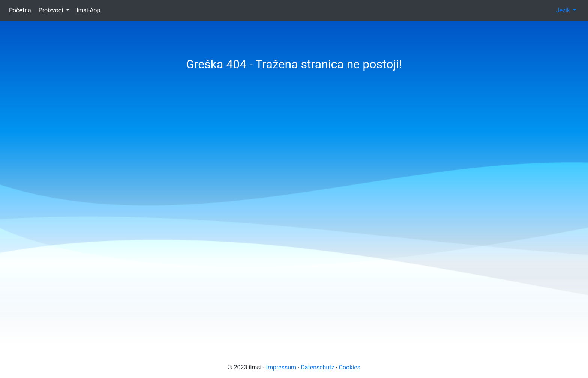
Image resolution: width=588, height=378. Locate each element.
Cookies (350, 367)
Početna (22, 10)
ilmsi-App (90, 10)
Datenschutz (317, 367)
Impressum (281, 367)
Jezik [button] (564, 10)
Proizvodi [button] (52, 10)
